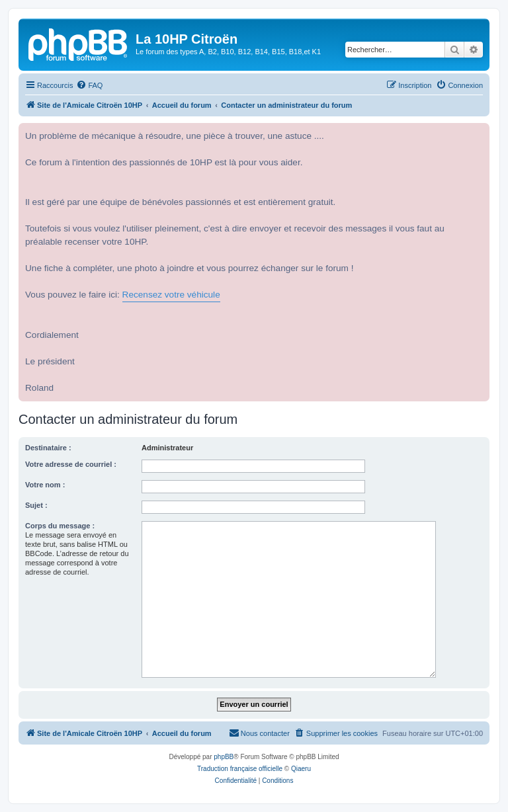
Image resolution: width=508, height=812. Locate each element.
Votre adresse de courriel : (71, 464)
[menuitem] (89, 85)
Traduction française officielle (240, 769)
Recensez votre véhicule (171, 295)
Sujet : (36, 505)
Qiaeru (301, 769)
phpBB (224, 757)
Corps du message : (60, 526)
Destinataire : (48, 448)
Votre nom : (45, 485)
